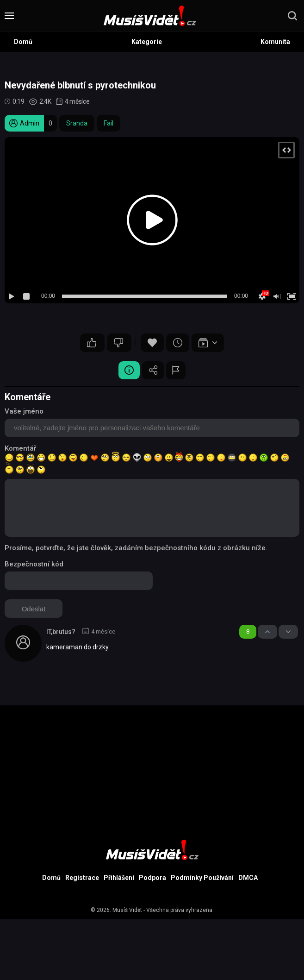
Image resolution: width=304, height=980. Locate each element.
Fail (109, 123)
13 (92, 343)
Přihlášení (119, 878)
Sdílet (153, 371)
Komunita (275, 42)
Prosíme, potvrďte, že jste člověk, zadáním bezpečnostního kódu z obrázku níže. (136, 548)
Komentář (20, 449)
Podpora (152, 878)
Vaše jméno (24, 412)
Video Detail (128, 371)
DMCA (248, 878)
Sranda (77, 123)
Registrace (82, 878)
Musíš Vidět (127, 911)
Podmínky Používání (202, 878)
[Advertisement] (152, 771)
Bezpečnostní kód (34, 565)
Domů (23, 42)
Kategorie (147, 42)
